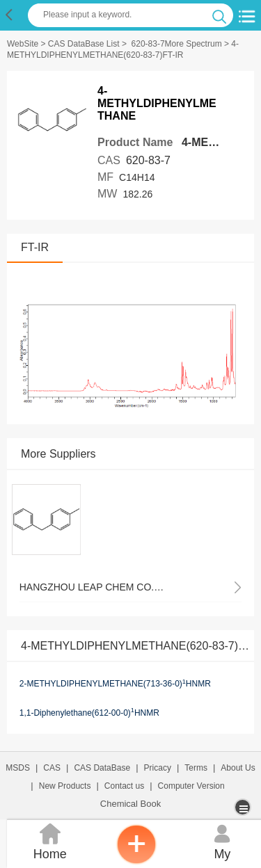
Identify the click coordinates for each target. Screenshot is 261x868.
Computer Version (191, 786)
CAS (52, 768)
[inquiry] (136, 861)
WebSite (23, 44)
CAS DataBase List (84, 44)
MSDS (18, 768)
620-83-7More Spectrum (177, 44)
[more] (244, 807)
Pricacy (158, 768)
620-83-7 (148, 160)
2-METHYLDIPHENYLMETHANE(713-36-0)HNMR (115, 684)
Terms (196, 768)
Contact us (124, 786)
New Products (65, 786)
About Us (238, 768)
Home (50, 841)
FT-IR (35, 247)
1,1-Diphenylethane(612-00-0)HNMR (89, 712)
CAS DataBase (102, 768)
